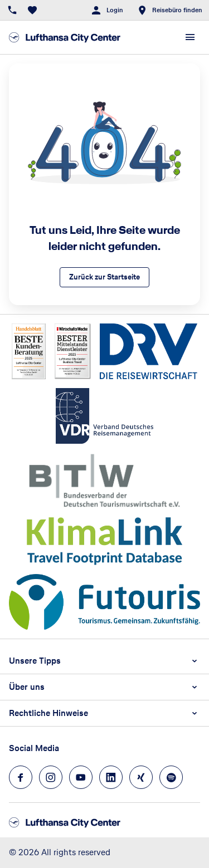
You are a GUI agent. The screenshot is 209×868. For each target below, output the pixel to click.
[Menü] (190, 37)
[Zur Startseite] (65, 37)
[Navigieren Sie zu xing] (141, 777)
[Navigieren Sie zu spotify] (171, 777)
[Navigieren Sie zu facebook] (21, 777)
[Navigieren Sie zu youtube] (81, 777)
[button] (104, 661)
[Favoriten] (32, 10)
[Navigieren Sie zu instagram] (51, 777)
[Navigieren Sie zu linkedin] (111, 777)
